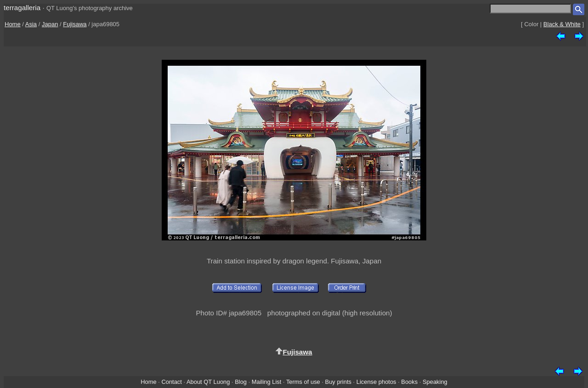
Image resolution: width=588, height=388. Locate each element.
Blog (241, 382)
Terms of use (303, 382)
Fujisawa (75, 24)
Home (13, 24)
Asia (31, 24)
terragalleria (22, 8)
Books (409, 382)
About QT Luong (208, 382)
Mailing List (267, 382)
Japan (50, 24)
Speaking (435, 382)
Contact (171, 382)
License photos (376, 382)
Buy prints (338, 382)
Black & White (562, 24)
